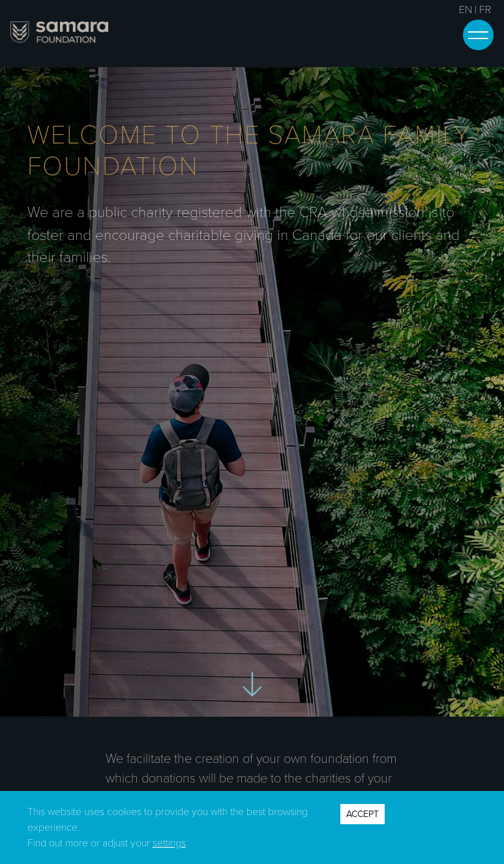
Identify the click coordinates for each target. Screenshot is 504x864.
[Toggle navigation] (478, 35)
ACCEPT (363, 814)
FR (485, 10)
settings (169, 843)
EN (466, 10)
